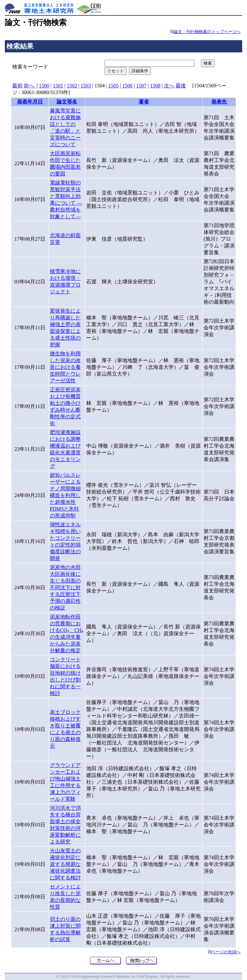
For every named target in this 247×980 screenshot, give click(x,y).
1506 (127, 86)
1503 (86, 86)
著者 (144, 102)
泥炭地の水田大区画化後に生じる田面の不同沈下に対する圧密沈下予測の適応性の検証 (65, 588)
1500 (44, 86)
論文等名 (67, 102)
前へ (30, 86)
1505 (114, 86)
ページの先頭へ (226, 952)
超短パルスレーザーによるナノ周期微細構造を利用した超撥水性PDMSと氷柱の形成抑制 (65, 495)
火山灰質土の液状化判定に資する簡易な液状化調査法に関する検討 (65, 864)
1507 (141, 86)
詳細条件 (140, 71)
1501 (58, 86)
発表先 (219, 102)
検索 (208, 63)
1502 (72, 86)
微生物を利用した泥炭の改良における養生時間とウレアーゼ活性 (65, 367)
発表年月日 (30, 102)
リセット (115, 71)
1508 (155, 86)
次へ (169, 86)
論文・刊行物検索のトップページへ (207, 32)
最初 (17, 86)
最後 (181, 86)
